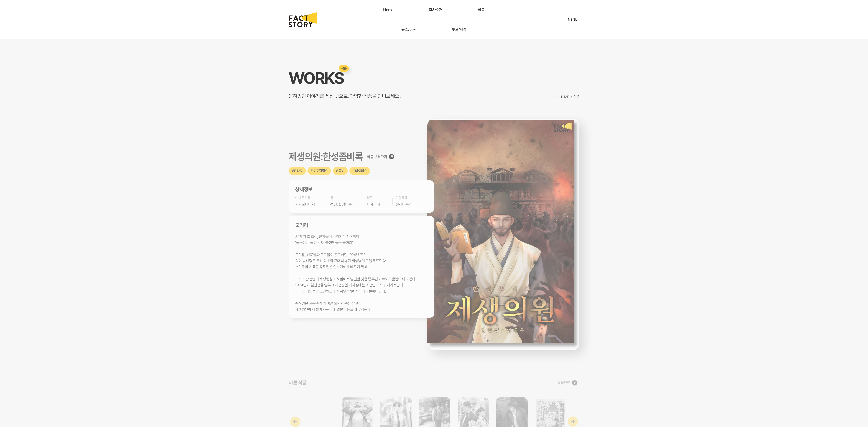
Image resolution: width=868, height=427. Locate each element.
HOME (562, 101)
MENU (570, 19)
